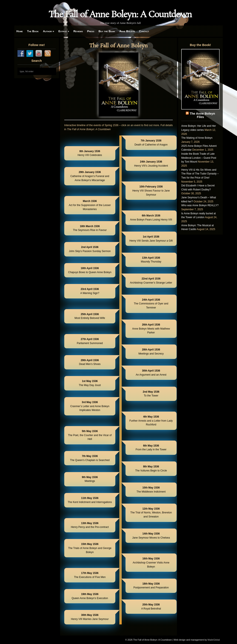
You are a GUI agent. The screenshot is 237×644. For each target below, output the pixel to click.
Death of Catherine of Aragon (151, 143)
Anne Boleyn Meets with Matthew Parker (151, 329)
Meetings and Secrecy (151, 352)
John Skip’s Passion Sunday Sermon (90, 249)
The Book (33, 31)
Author (49, 31)
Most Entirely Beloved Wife (90, 316)
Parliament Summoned (90, 341)
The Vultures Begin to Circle (151, 469)
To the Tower (151, 394)
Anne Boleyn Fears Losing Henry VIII (151, 218)
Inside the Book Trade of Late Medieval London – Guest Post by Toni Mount (199, 158)
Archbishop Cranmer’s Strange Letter (151, 281)
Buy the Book (107, 31)
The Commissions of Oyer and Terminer (151, 304)
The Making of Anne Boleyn (197, 138)
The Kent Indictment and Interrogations (90, 500)
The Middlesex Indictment (151, 490)
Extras (64, 31)
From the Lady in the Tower (151, 448)
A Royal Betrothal (151, 607)
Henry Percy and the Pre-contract (90, 525)
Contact (144, 31)
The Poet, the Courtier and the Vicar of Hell (90, 435)
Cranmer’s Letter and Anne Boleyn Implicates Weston (90, 406)
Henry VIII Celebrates (90, 153)
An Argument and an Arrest (151, 373)
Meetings (90, 479)
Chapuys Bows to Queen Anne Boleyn (90, 270)
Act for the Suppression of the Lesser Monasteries (90, 205)
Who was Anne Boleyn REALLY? (200, 205)
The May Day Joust (90, 383)
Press (91, 31)
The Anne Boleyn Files (202, 115)
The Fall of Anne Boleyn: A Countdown (120, 15)
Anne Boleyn (127, 31)
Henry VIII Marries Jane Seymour (90, 617)
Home (20, 31)
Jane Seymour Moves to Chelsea (151, 536)
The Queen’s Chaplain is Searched (90, 458)
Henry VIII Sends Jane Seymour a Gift (151, 239)
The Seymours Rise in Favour (90, 228)
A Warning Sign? (90, 291)
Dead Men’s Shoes (90, 362)
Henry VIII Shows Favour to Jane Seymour (151, 191)
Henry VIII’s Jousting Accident (151, 164)
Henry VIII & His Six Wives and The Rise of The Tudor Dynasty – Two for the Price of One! (200, 174)
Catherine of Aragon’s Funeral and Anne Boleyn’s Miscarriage (90, 176)
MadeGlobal (214, 640)
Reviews (78, 31)
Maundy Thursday (151, 260)
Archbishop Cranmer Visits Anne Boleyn (151, 563)
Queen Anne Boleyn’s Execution (90, 596)
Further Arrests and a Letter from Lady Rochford (151, 421)
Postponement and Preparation (151, 586)
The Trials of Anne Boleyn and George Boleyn (90, 548)
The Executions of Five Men (90, 575)
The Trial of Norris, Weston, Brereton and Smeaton (151, 513)
